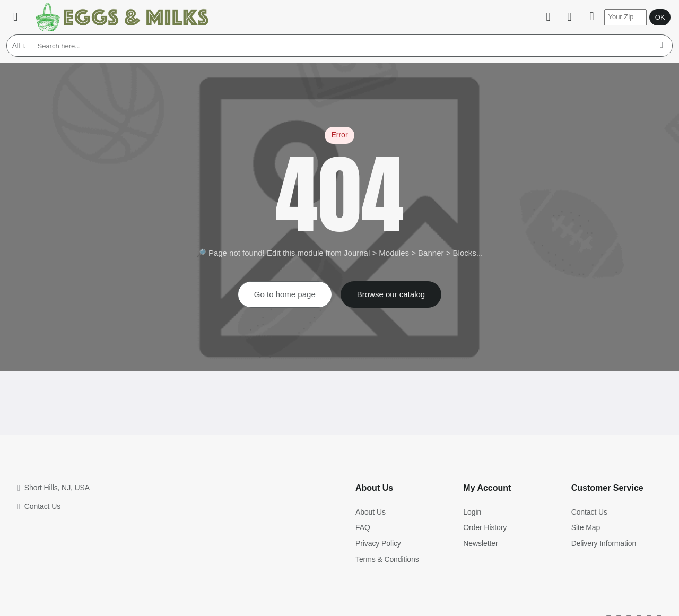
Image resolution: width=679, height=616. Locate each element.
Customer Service (607, 488)
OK (656, 17)
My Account (487, 488)
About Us (374, 488)
